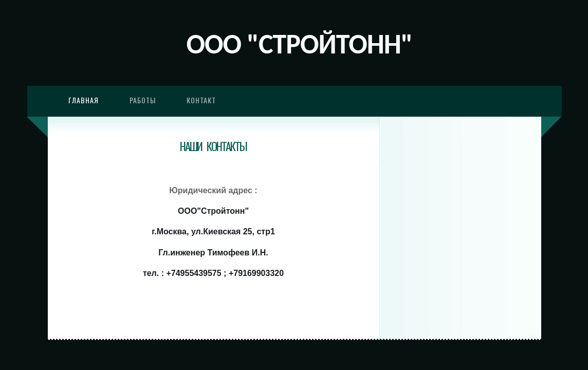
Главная (84, 100)
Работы (143, 100)
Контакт (201, 100)
